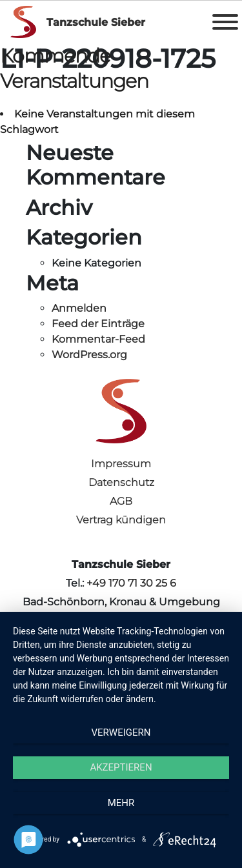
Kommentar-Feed (98, 339)
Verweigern (121, 732)
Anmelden (79, 308)
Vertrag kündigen (121, 520)
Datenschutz (121, 482)
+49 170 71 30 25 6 (131, 583)
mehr (121, 803)
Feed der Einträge (98, 324)
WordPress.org (89, 355)
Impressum (121, 464)
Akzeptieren (121, 767)
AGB (121, 501)
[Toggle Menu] (225, 22)
